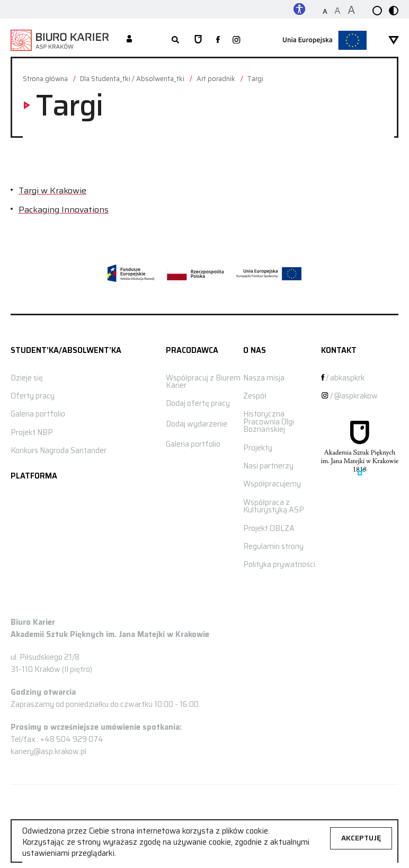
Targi (256, 79)
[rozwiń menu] (394, 40)
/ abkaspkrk (343, 378)
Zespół (255, 396)
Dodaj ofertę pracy (198, 403)
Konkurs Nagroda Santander (59, 450)
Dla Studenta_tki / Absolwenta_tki (132, 79)
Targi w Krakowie (52, 191)
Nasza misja (264, 378)
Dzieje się (27, 378)
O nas (255, 350)
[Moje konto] (129, 40)
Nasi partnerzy (268, 466)
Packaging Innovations (64, 210)
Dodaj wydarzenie (197, 424)
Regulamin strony (273, 546)
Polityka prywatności (279, 564)
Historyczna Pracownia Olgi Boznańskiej (269, 422)
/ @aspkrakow (349, 396)
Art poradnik (216, 79)
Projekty (258, 448)
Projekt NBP (32, 432)
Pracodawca (192, 350)
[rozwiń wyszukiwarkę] (175, 40)
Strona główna (45, 79)
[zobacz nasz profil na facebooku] (218, 40)
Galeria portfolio (38, 414)
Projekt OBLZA (269, 528)
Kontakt (339, 350)
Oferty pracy (33, 396)
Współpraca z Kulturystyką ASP (274, 506)
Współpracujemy (272, 484)
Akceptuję (361, 838)
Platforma (34, 476)
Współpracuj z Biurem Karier (203, 382)
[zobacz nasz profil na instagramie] (236, 41)
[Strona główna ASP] (198, 40)
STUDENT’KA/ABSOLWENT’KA (66, 350)
